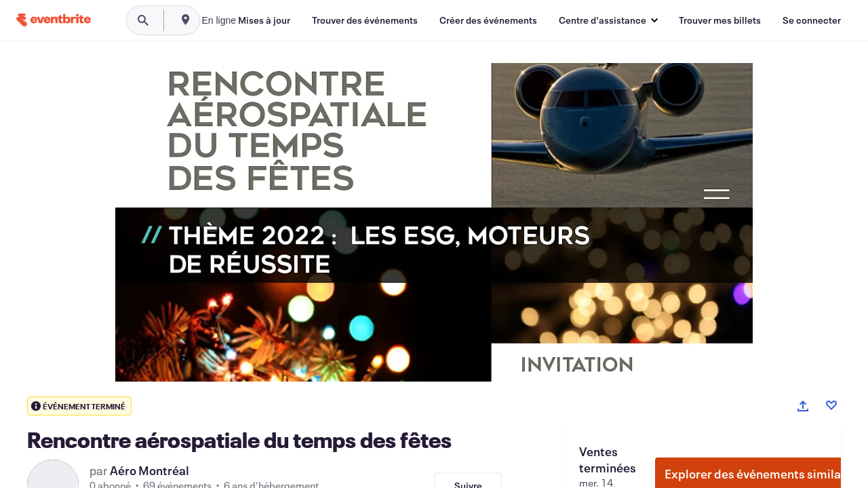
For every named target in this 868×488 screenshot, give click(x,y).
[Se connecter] (812, 20)
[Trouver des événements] (365, 20)
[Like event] (831, 405)
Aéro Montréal (150, 470)
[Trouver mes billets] (720, 20)
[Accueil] (54, 20)
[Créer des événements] (488, 20)
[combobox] (261, 20)
